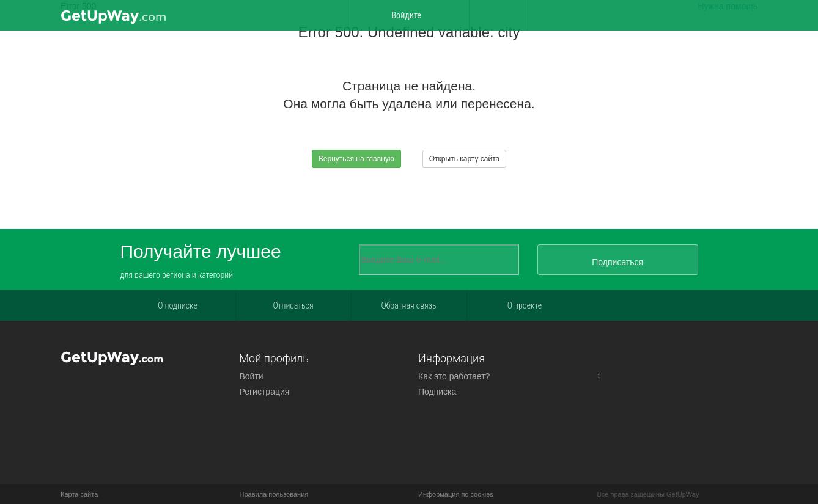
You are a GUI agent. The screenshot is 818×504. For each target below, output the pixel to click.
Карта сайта (79, 494)
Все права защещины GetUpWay (648, 494)
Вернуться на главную (356, 159)
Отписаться (293, 305)
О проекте (525, 305)
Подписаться (617, 262)
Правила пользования (274, 494)
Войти (252, 376)
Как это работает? (454, 376)
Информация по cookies (456, 494)
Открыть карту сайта (464, 159)
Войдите (409, 15)
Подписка (437, 392)
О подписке (178, 305)
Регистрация (265, 392)
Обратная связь (408, 305)
